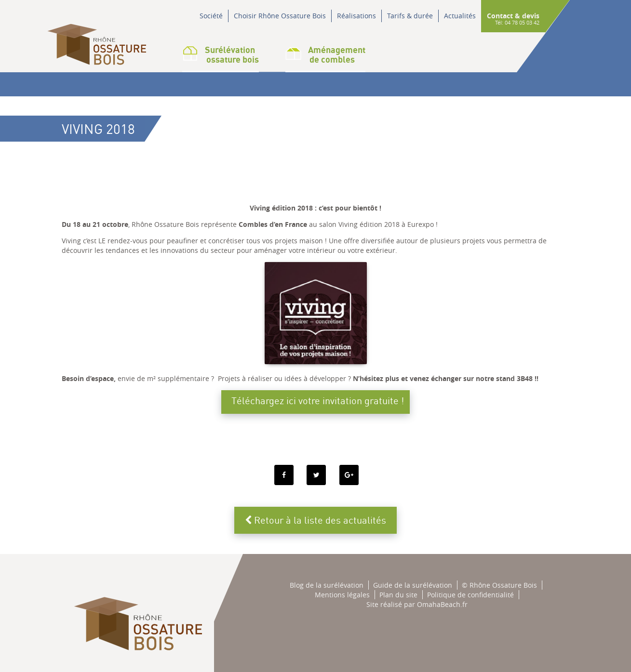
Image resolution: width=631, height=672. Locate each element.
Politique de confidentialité (470, 595)
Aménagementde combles (325, 54)
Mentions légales (342, 595)
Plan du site (398, 595)
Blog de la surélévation (327, 585)
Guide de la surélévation (413, 585)
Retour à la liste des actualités (315, 520)
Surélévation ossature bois (221, 54)
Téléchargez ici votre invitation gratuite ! (318, 401)
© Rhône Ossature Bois (499, 585)
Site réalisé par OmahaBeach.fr (417, 604)
